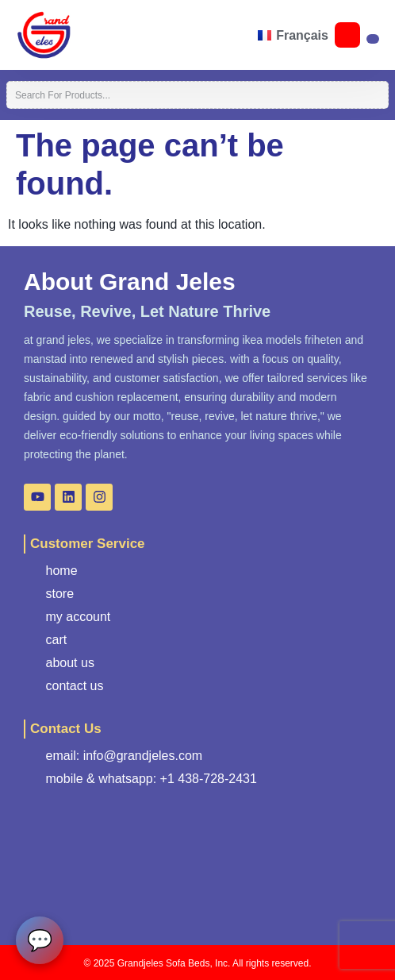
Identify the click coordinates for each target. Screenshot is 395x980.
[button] (79, 35)
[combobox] (197, 95)
